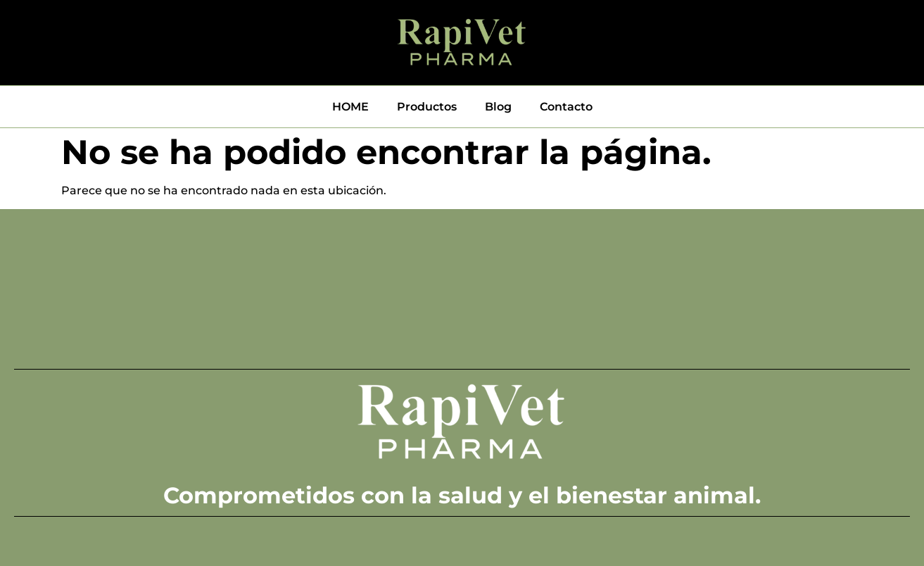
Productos (427, 107)
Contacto (566, 107)
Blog (498, 107)
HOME (350, 107)
